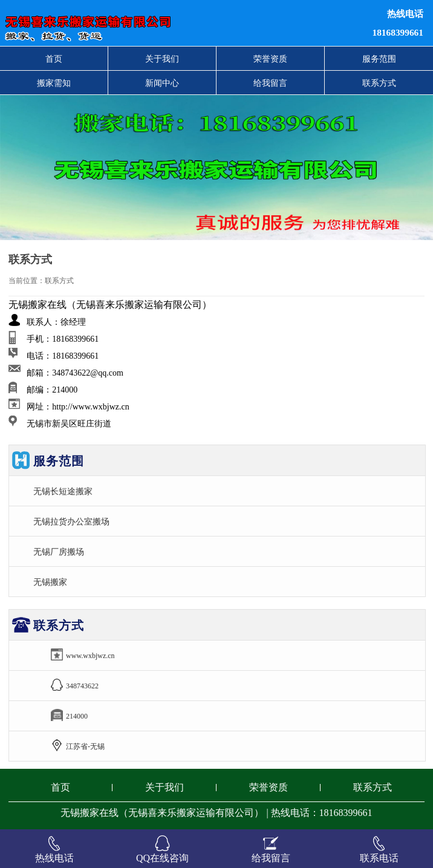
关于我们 (162, 59)
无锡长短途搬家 (63, 491)
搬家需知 (54, 83)
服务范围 (379, 59)
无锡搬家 (50, 582)
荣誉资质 (270, 59)
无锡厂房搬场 (59, 552)
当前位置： (27, 281)
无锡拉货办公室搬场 (71, 521)
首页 (54, 59)
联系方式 (379, 83)
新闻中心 (162, 83)
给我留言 (270, 83)
